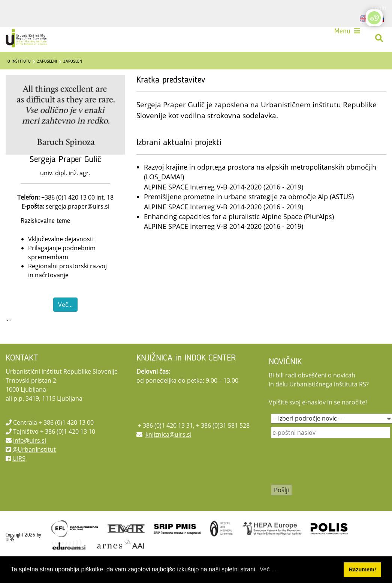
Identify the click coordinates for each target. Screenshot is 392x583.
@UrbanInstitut (34, 468)
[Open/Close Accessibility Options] (374, 18)
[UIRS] (32, 41)
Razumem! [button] (363, 569)
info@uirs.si (30, 459)
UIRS (19, 477)
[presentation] (328, 485)
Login (379, 8)
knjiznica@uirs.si (168, 453)
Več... (65, 323)
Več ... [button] (268, 569)
